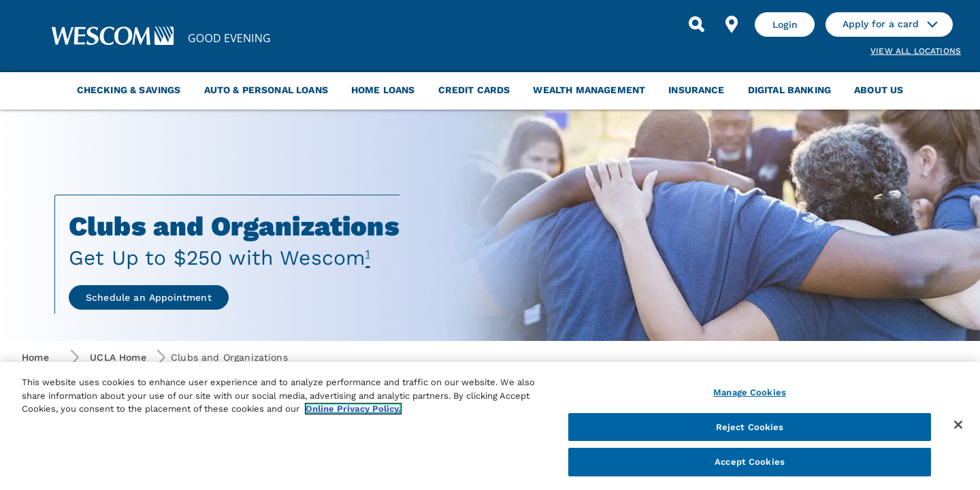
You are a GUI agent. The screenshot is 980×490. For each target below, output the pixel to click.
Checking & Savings (129, 90)
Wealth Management (589, 90)
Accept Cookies (750, 462)
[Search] (696, 24)
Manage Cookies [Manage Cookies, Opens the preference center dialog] (750, 392)
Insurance (696, 90)
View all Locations (916, 51)
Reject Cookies (750, 427)
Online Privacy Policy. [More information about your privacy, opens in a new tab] (353, 409)
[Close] (958, 425)
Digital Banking (789, 90)
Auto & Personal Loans (266, 90)
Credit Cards (474, 90)
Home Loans (383, 90)
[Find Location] (732, 24)
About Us (879, 90)
